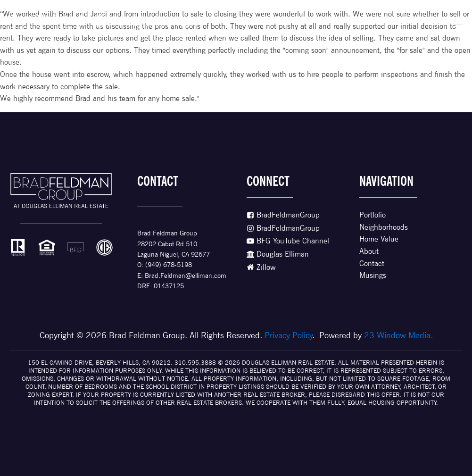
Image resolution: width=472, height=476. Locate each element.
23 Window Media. (398, 335)
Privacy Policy (289, 335)
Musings (373, 275)
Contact (372, 263)
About (369, 251)
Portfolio (373, 215)
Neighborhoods (384, 227)
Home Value (379, 239)
